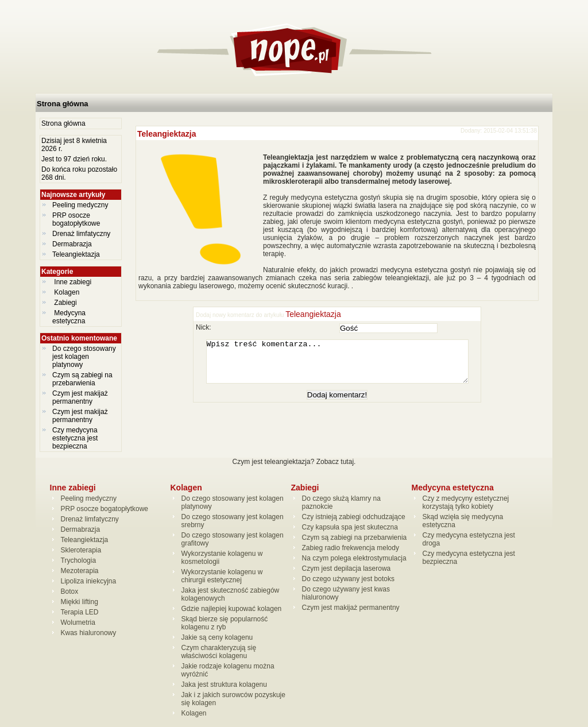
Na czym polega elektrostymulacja (354, 558)
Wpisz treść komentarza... (343, 366)
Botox (70, 591)
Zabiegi (65, 303)
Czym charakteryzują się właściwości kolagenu (219, 652)
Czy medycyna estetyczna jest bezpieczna (75, 438)
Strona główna (63, 104)
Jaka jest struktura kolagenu (224, 685)
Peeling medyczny (80, 205)
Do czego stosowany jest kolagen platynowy (84, 357)
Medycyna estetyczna (70, 317)
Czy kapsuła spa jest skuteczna (350, 527)
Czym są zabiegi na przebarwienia (82, 379)
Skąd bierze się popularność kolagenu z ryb (225, 623)
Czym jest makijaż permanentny (80, 397)
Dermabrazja (72, 244)
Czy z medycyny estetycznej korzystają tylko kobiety (466, 502)
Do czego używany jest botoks (348, 579)
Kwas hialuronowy (89, 633)
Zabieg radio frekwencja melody (351, 548)
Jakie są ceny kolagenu (217, 637)
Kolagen (67, 292)
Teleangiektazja (76, 254)
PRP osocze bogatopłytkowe (76, 219)
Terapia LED (80, 612)
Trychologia (79, 560)
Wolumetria (78, 622)
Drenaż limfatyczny (81, 234)
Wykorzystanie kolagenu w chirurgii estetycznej (222, 576)
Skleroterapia (81, 550)
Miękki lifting (80, 602)
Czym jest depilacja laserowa (347, 569)
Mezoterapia (80, 571)
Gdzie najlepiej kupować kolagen (232, 609)
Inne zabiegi (73, 282)
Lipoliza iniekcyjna (89, 581)
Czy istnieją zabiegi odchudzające (354, 517)
